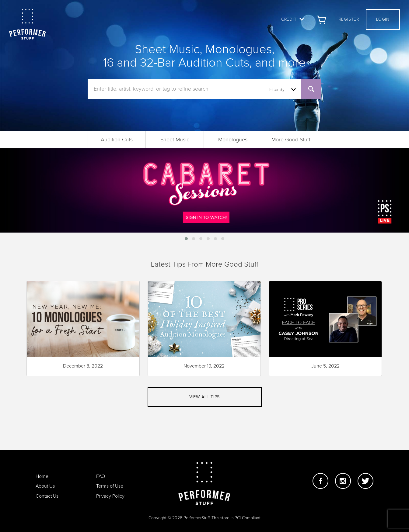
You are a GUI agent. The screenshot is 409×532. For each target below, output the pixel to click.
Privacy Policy (110, 496)
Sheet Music (175, 140)
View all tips (204, 397)
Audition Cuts (117, 140)
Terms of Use (110, 486)
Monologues (233, 140)
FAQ (101, 476)
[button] (186, 239)
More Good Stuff (291, 140)
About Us (45, 486)
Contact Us (47, 496)
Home (42, 476)
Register (349, 19)
